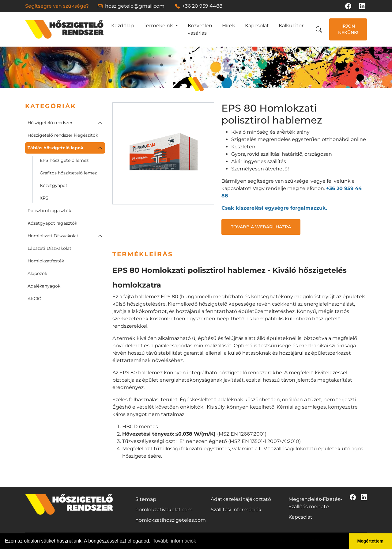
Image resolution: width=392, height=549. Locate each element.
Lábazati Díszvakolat (49, 248)
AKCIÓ (35, 299)
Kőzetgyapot (54, 185)
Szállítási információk (236, 510)
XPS (44, 198)
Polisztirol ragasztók (49, 211)
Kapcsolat (257, 26)
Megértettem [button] (371, 541)
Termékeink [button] (159, 26)
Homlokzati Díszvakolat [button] (53, 236)
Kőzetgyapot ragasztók (52, 223)
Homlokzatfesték (46, 261)
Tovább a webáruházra (261, 227)
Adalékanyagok (44, 286)
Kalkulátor (291, 26)
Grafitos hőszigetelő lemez (68, 173)
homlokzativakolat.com (164, 510)
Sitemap (146, 499)
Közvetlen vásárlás (200, 29)
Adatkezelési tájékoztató (241, 499)
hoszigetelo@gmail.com (131, 6)
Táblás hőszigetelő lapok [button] (55, 148)
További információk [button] (174, 541)
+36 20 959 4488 (199, 6)
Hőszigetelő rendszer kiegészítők (63, 135)
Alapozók (37, 273)
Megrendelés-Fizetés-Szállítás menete (315, 503)
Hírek (229, 26)
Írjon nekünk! (348, 29)
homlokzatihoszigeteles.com (171, 520)
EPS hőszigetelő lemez (64, 160)
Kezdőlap (123, 26)
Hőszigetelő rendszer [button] (50, 123)
